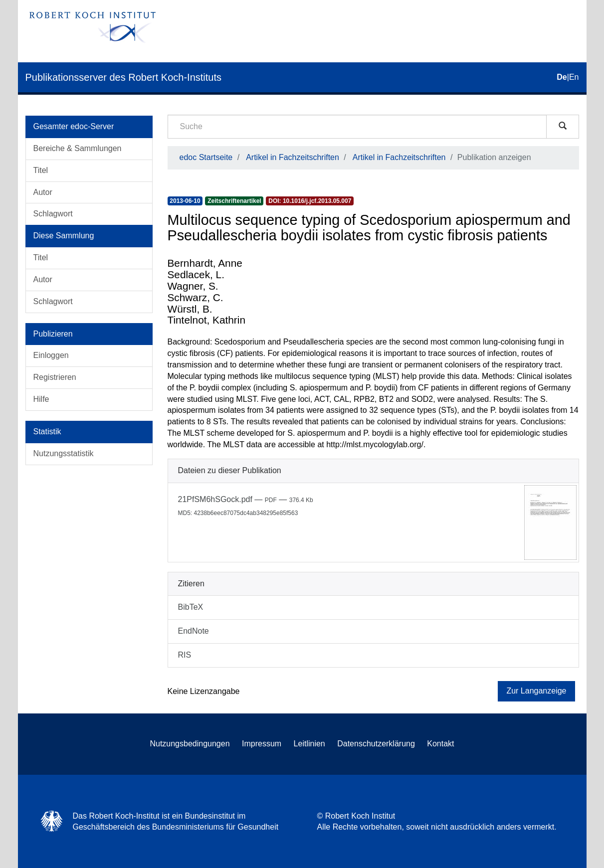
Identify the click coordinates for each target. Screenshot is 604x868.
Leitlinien (309, 744)
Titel (41, 170)
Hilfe (41, 399)
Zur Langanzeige (536, 691)
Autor (43, 192)
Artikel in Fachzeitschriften (293, 157)
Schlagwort (53, 214)
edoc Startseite (206, 157)
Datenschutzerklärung (376, 744)
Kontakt (440, 744)
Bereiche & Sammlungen (78, 148)
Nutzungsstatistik (64, 453)
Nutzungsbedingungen (190, 744)
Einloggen (51, 355)
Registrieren (55, 377)
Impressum (262, 744)
